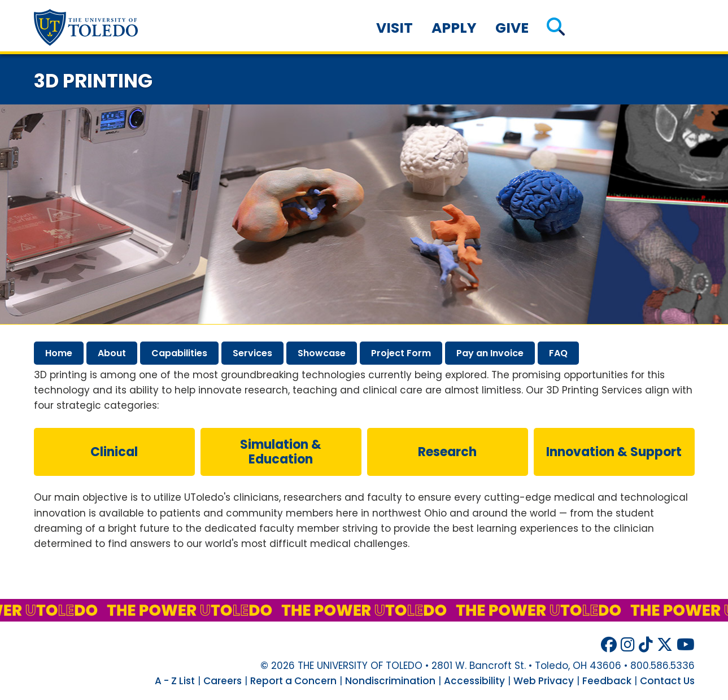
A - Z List (175, 681)
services (252, 353)
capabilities (179, 353)
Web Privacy (544, 681)
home (59, 353)
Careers (223, 681)
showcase (322, 353)
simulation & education (281, 452)
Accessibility (474, 681)
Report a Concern (293, 681)
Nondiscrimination (390, 681)
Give (512, 28)
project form (401, 353)
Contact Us (667, 681)
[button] (555, 28)
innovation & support (614, 452)
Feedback (607, 681)
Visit (394, 28)
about (112, 353)
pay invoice (490, 353)
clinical (114, 452)
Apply (454, 28)
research (447, 452)
